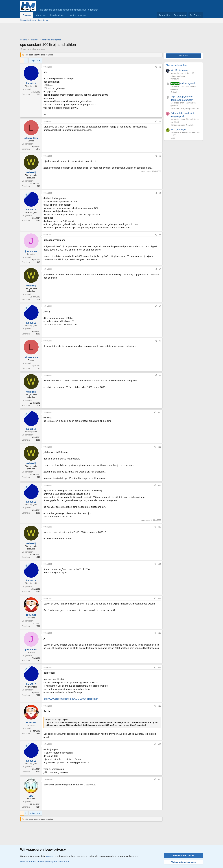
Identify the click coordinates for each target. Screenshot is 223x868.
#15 (159, 599)
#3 (160, 156)
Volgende (34, 60)
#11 (159, 447)
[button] (88, 15)
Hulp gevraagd (178, 129)
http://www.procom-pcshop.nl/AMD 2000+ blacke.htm (71, 699)
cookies (50, 856)
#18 (159, 706)
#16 (159, 633)
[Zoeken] (196, 15)
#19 (159, 744)
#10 (159, 412)
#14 (159, 564)
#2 (160, 121)
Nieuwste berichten (177, 65)
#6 (160, 269)
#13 (159, 527)
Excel (173, 138)
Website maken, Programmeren (185, 109)
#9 (160, 375)
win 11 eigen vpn (179, 70)
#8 (160, 341)
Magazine (41, 15)
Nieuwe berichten (28, 20)
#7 (160, 306)
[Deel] (156, 67)
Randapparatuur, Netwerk (182, 125)
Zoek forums (44, 20)
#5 (160, 235)
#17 (159, 668)
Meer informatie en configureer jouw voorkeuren (45, 862)
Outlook (174, 92)
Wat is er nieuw (78, 15)
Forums (27, 15)
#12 (159, 485)
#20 (159, 779)
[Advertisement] (77, 31)
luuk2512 (27, 49)
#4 (160, 193)
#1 (160, 67)
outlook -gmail (183, 83)
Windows (175, 79)
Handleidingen (58, 15)
